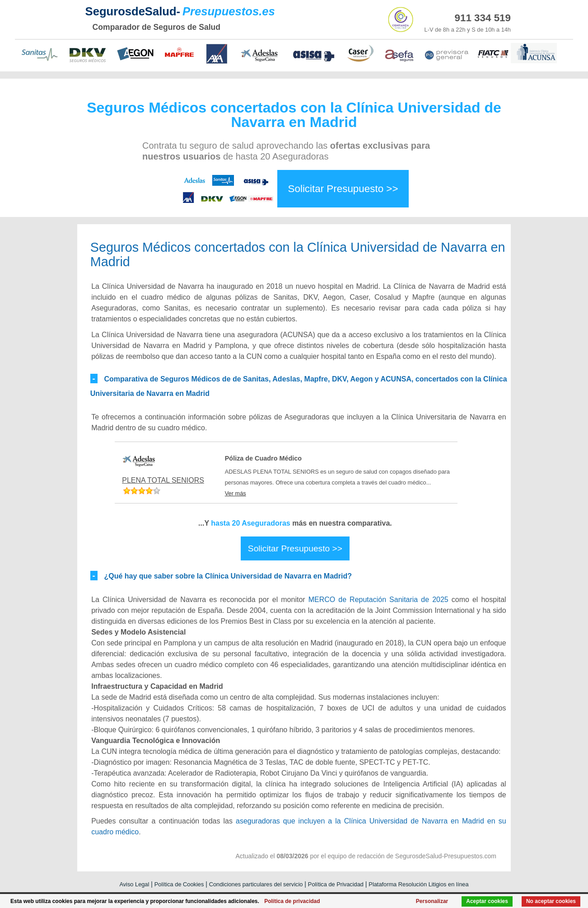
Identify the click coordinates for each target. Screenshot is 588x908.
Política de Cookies (179, 884)
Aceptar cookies (487, 901)
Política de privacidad (292, 901)
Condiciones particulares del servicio (256, 884)
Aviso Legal (134, 884)
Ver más (236, 493)
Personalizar (432, 901)
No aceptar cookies (551, 901)
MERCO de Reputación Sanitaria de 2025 (378, 600)
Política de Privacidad (336, 884)
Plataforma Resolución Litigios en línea (418, 884)
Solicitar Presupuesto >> (343, 189)
